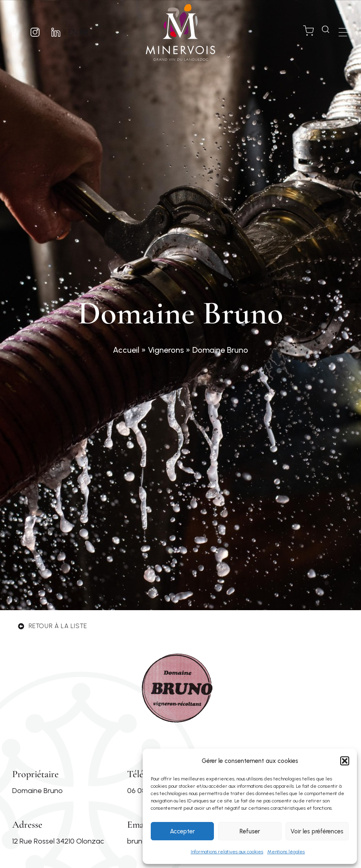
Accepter (182, 831)
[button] (345, 761)
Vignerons (166, 350)
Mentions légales (286, 852)
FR (88, 32)
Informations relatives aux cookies (227, 852)
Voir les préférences (317, 831)
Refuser (250, 831)
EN (77, 32)
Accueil (126, 350)
